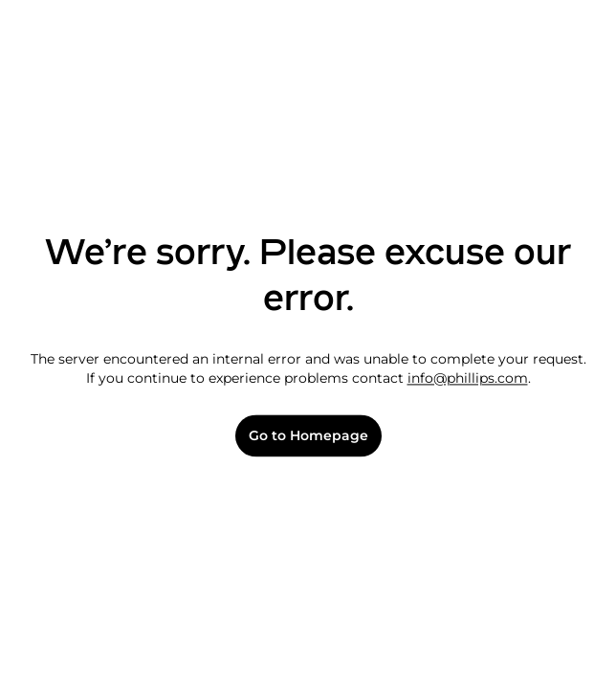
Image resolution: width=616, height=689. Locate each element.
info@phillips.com (468, 378)
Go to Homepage (308, 436)
